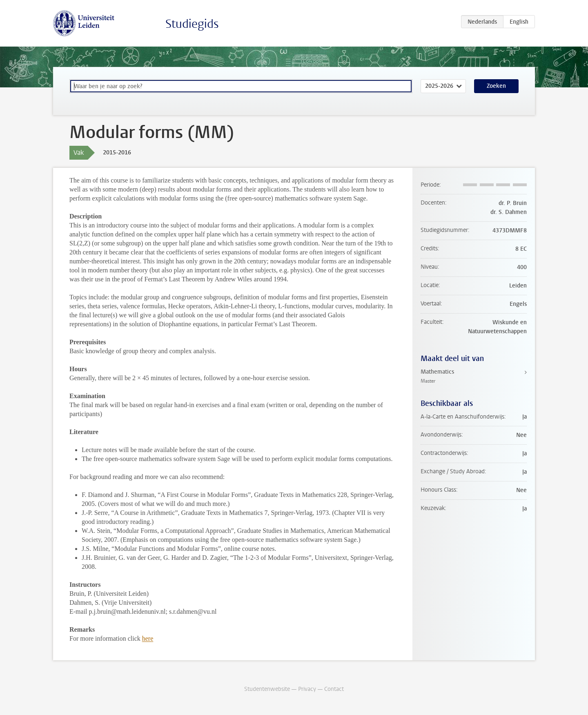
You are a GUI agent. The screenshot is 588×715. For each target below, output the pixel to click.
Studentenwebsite (267, 689)
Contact (334, 689)
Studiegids (192, 24)
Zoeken (496, 86)
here (148, 638)
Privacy (307, 689)
